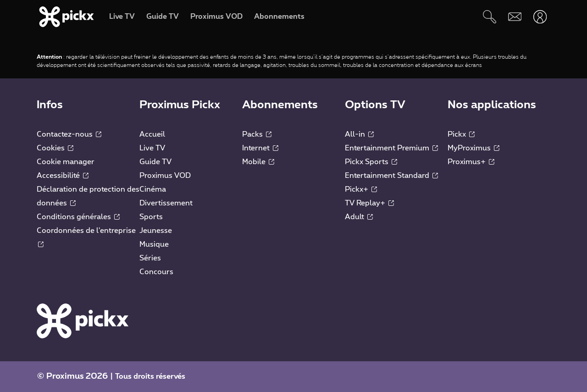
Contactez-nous (69, 134)
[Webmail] (515, 17)
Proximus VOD (165, 176)
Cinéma (153, 189)
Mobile (258, 162)
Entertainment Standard (391, 176)
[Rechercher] (490, 17)
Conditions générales (78, 217)
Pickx (461, 134)
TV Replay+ (369, 203)
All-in (359, 134)
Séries (150, 258)
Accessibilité (63, 176)
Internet (260, 148)
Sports (151, 217)
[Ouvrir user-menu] (540, 17)
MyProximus (473, 148)
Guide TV (155, 162)
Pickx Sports (371, 162)
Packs (257, 134)
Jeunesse (156, 231)
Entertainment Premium (391, 148)
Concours (156, 272)
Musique (154, 244)
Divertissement (166, 203)
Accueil (152, 134)
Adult (359, 217)
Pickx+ (361, 189)
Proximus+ (471, 162)
